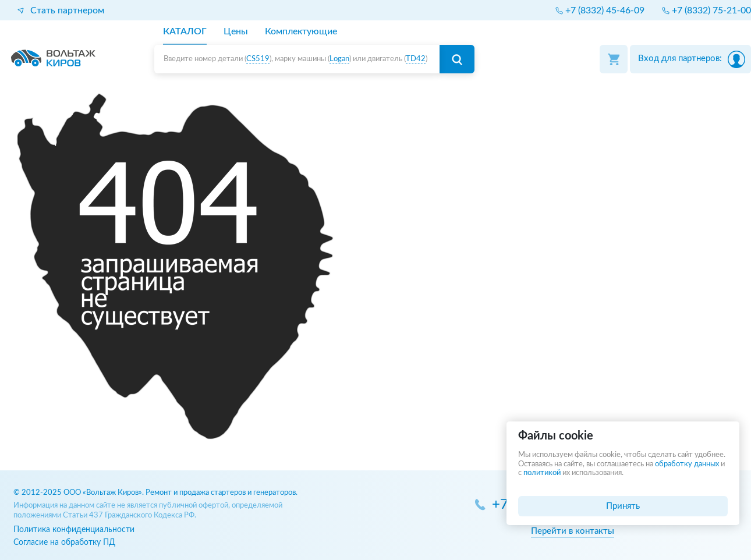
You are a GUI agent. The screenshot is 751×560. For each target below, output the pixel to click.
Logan (339, 59)
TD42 (416, 59)
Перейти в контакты (573, 531)
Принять (623, 506)
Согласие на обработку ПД (64, 542)
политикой (542, 473)
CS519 (258, 59)
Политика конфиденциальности (74, 529)
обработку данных (687, 464)
